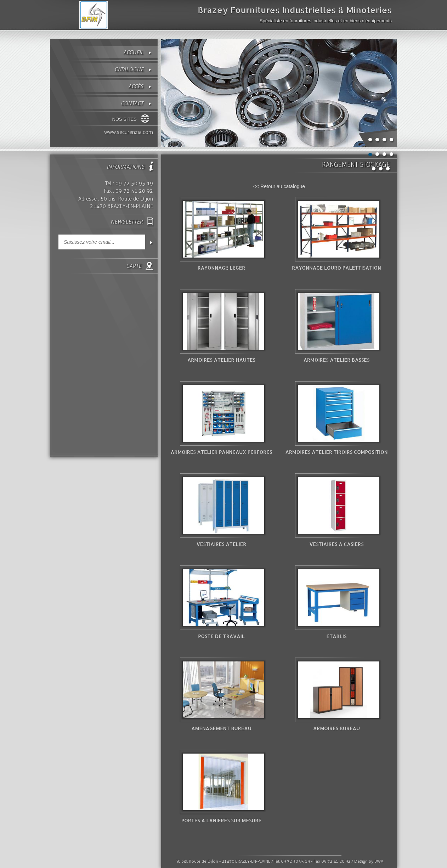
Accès (136, 86)
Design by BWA (369, 861)
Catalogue (129, 69)
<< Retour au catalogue (279, 186)
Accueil (133, 52)
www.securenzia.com (129, 132)
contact (132, 103)
